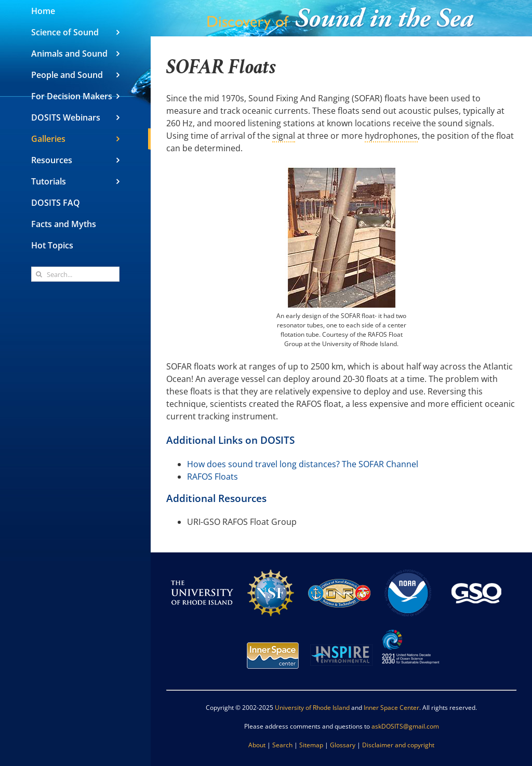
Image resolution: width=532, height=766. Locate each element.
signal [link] (284, 136)
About (257, 745)
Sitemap (311, 745)
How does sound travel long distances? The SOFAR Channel (303, 464)
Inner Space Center (391, 708)
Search (282, 745)
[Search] (39, 274)
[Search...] (75, 274)
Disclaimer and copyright (398, 745)
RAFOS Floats (212, 477)
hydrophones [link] (391, 136)
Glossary (343, 745)
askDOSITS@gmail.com (405, 726)
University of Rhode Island (312, 708)
